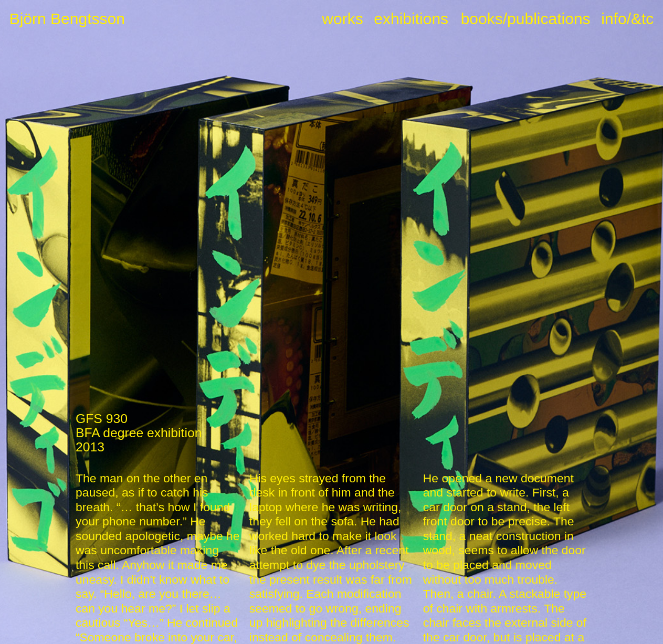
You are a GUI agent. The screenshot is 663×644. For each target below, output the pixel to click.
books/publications (526, 19)
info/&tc (627, 19)
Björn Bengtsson (67, 19)
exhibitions (411, 19)
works (342, 19)
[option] (331, 210)
